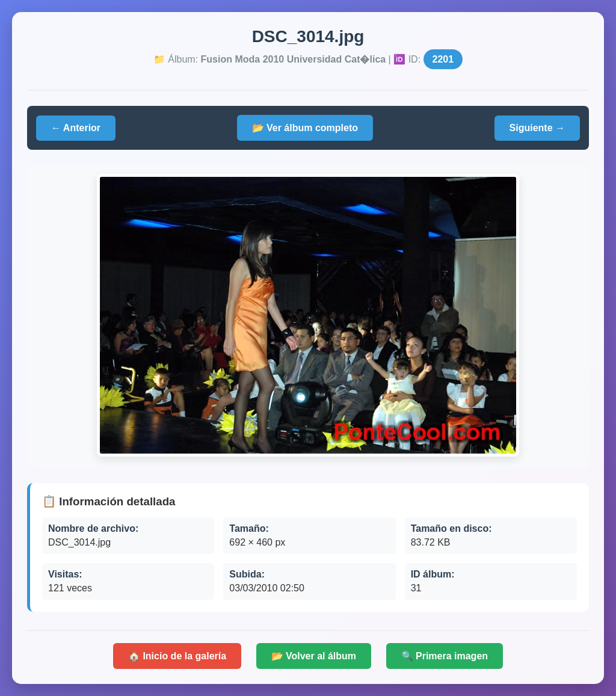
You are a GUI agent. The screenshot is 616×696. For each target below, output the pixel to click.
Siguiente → (537, 128)
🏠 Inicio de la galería (177, 656)
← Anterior (76, 128)
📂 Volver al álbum (314, 656)
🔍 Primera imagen (445, 656)
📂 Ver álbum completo (305, 128)
